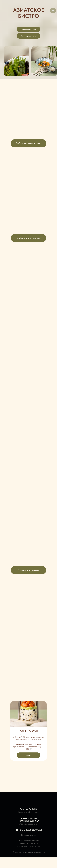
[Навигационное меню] (53, 10)
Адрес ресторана (28, 824)
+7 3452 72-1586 (28, 809)
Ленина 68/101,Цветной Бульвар (28, 820)
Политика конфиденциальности (29, 852)
